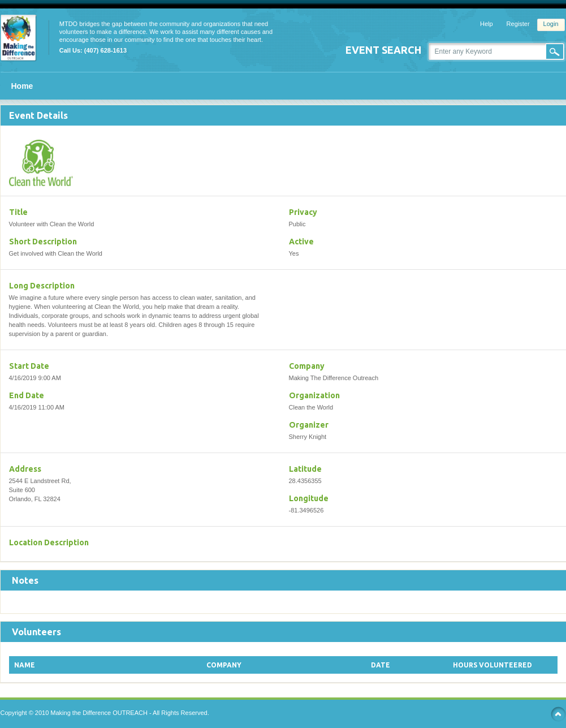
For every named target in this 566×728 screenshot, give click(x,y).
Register (518, 24)
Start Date (29, 366)
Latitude (305, 469)
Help (487, 24)
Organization (314, 395)
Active (301, 242)
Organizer (309, 425)
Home (22, 86)
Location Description (49, 542)
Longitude (309, 498)
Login (551, 24)
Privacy (303, 212)
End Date (27, 395)
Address (25, 469)
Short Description (43, 242)
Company (307, 366)
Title (18, 212)
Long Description (42, 286)
